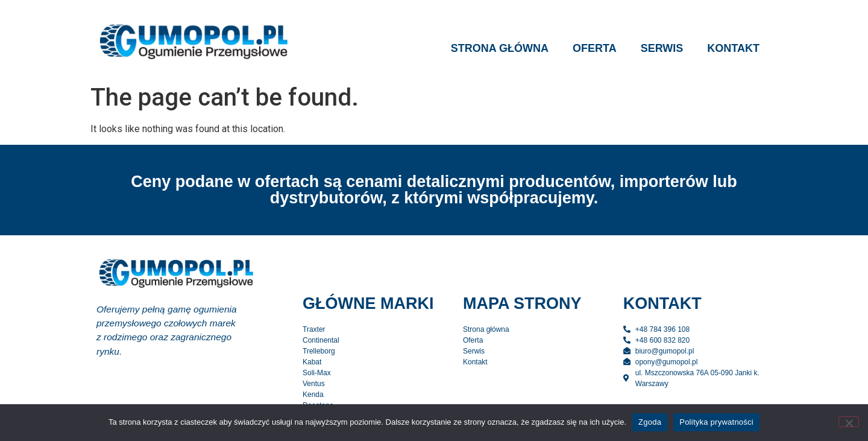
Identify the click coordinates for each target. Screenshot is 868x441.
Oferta (595, 48)
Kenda (313, 395)
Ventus (314, 384)
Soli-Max (317, 373)
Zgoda (650, 422)
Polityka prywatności (716, 422)
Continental (321, 340)
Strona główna (500, 48)
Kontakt (733, 48)
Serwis (662, 48)
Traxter (314, 329)
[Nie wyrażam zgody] (849, 422)
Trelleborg (319, 351)
